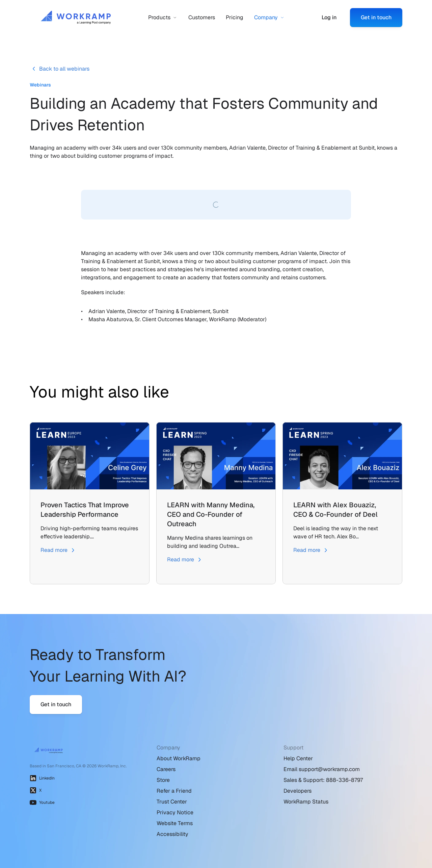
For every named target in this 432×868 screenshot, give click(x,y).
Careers (166, 769)
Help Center (298, 758)
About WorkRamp (179, 758)
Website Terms (175, 823)
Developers (298, 791)
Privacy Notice (175, 812)
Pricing (235, 17)
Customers (202, 17)
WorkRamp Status (306, 802)
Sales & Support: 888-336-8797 (323, 780)
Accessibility (172, 834)
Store (163, 780)
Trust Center (172, 802)
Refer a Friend (174, 791)
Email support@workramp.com (322, 769)
